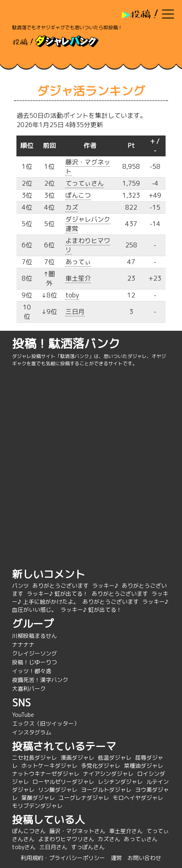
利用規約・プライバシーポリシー (63, 858)
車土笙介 (78, 278)
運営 (116, 858)
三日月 (75, 312)
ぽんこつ (78, 195)
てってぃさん (85, 183)
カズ (72, 207)
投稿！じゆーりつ (34, 662)
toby (72, 295)
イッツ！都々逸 (32, 671)
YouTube (23, 715)
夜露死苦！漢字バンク (40, 680)
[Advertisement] (91, 466)
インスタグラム (32, 732)
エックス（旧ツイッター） (46, 723)
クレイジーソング (34, 653)
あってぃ (78, 262)
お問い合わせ (144, 858)
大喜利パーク (29, 689)
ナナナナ (23, 644)
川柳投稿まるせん (34, 636)
